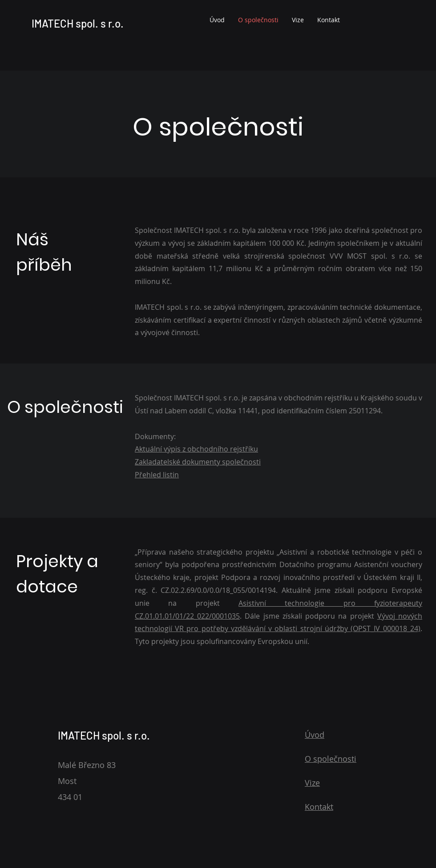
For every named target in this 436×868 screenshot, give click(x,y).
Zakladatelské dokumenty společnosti (198, 462)
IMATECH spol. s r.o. (78, 23)
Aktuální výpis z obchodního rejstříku (196, 449)
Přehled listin (157, 475)
